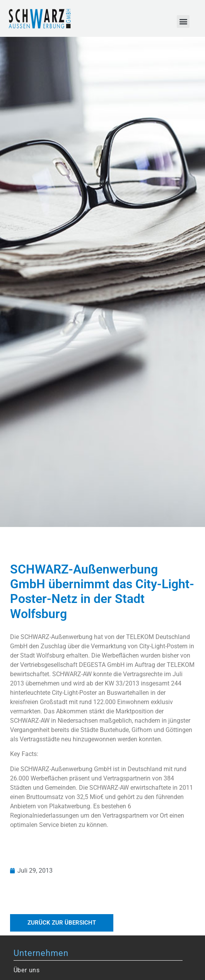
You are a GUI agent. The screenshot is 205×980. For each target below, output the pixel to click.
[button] (183, 22)
